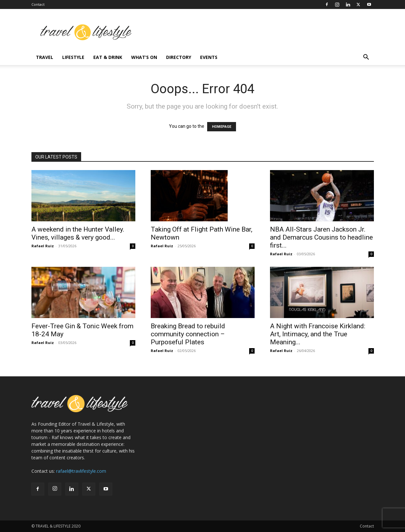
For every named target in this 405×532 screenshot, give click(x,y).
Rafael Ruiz (43, 246)
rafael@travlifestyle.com (81, 471)
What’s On (144, 57)
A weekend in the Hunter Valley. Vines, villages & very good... (78, 233)
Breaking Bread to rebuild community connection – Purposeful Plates (188, 334)
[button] (366, 58)
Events (209, 57)
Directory (179, 57)
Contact (38, 4)
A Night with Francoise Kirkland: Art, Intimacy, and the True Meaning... (318, 334)
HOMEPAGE (222, 127)
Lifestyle (73, 57)
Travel (45, 57)
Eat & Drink (108, 57)
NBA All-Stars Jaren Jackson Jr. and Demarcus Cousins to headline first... (321, 237)
